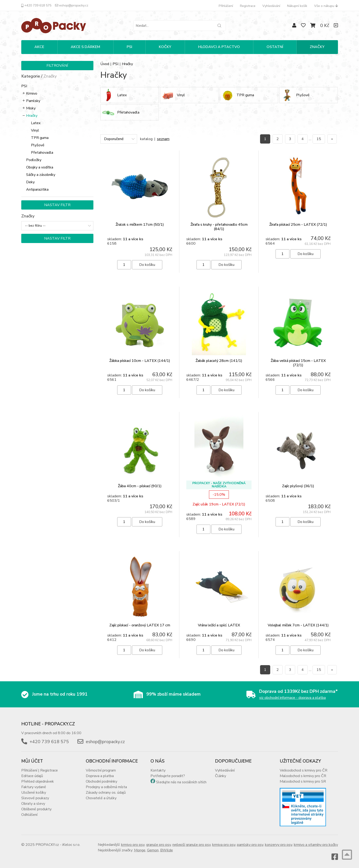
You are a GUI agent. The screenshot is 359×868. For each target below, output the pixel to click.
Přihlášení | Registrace (40, 770)
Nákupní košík (297, 6)
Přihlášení (226, 6)
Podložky (34, 160)
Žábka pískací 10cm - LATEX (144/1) (140, 361)
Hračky (32, 116)
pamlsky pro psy (250, 845)
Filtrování (57, 66)
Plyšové (38, 145)
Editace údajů (32, 776)
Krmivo (32, 93)
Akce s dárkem (85, 47)
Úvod (105, 64)
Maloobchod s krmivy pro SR (303, 781)
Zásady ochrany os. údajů (106, 793)
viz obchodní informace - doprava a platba (292, 698)
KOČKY (165, 47)
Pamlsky (33, 101)
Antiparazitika (37, 189)
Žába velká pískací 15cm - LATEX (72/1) (298, 363)
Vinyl (35, 130)
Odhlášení (29, 815)
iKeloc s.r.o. (71, 845)
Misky (31, 108)
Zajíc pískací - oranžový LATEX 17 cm (140, 625)
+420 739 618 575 (36, 5)
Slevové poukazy (35, 798)
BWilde (167, 850)
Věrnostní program (101, 770)
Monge (140, 850)
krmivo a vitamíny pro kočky (316, 845)
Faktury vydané (34, 787)
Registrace (248, 6)
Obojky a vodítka (40, 167)
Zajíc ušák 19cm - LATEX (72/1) (219, 504)
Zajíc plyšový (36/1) (298, 486)
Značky (317, 47)
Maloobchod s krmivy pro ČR (303, 776)
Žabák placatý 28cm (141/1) (219, 361)
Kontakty (158, 770)
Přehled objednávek (38, 781)
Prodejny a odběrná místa (106, 787)
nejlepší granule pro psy (192, 845)
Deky (30, 182)
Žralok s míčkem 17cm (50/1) (140, 225)
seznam (163, 139)
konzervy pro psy (279, 845)
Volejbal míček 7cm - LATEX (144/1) (298, 625)
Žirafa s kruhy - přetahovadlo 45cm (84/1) (219, 227)
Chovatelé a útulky (101, 798)
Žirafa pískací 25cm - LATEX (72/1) (298, 225)
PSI (129, 47)
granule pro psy (158, 845)
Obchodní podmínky (101, 781)
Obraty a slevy (33, 804)
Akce (39, 47)
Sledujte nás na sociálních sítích (181, 782)
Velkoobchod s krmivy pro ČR (304, 770)
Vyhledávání (271, 6)
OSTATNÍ (275, 47)
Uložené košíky (34, 793)
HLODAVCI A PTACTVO (219, 47)
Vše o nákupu (326, 6)
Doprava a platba (100, 776)
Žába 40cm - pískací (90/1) (140, 486)
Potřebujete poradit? (168, 776)
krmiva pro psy (224, 845)
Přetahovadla (42, 153)
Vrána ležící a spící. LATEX (219, 625)
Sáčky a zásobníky (41, 175)
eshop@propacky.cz (72, 5)
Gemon (153, 850)
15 (319, 139)
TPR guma (40, 138)
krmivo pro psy (133, 845)
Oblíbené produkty (36, 809)
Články (221, 776)
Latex (36, 123)
